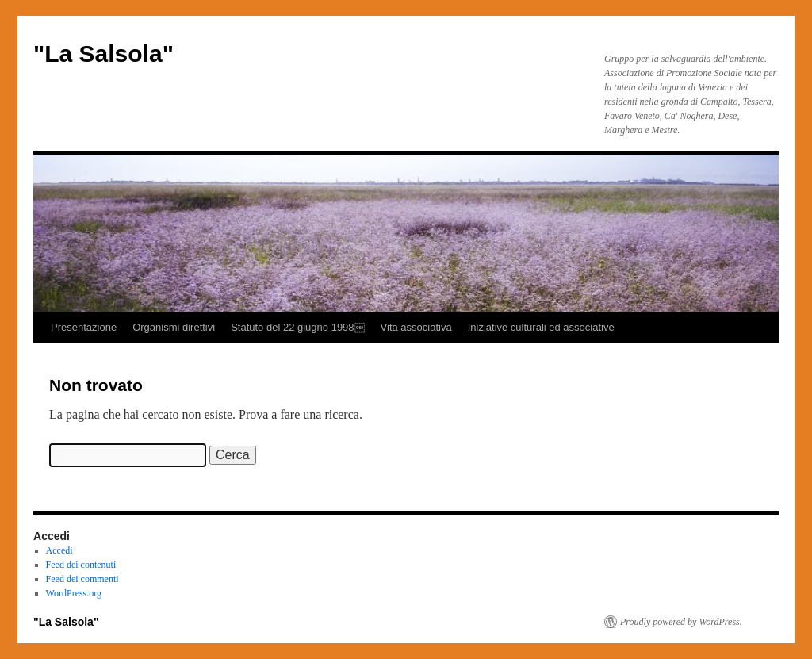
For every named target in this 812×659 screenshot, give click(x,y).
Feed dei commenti (82, 579)
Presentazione (84, 327)
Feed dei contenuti (81, 565)
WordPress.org (74, 593)
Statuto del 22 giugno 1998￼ (297, 327)
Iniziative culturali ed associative (541, 327)
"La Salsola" (103, 54)
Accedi (59, 550)
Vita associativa (416, 327)
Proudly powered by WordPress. (681, 622)
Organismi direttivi (174, 327)
